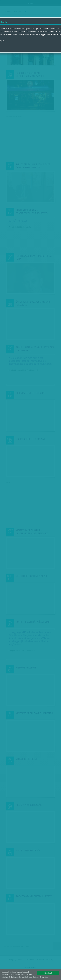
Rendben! (48, 973)
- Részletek (44, 977)
